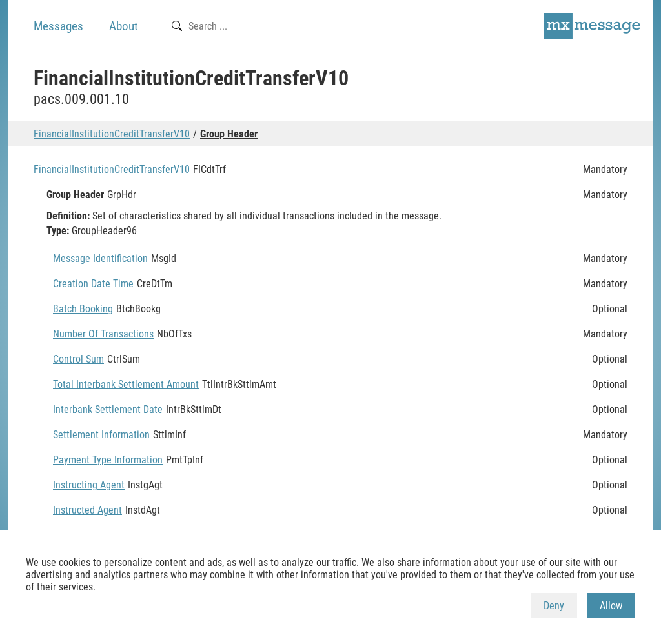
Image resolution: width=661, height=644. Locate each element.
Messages (58, 26)
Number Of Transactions (103, 334)
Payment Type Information (108, 460)
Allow (611, 606)
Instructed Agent (87, 510)
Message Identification (100, 258)
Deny (554, 606)
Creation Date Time (93, 284)
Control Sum (78, 359)
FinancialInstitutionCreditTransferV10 (112, 134)
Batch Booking (83, 309)
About (124, 26)
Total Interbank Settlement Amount (126, 384)
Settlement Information (101, 435)
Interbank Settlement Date (108, 409)
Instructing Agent (89, 485)
